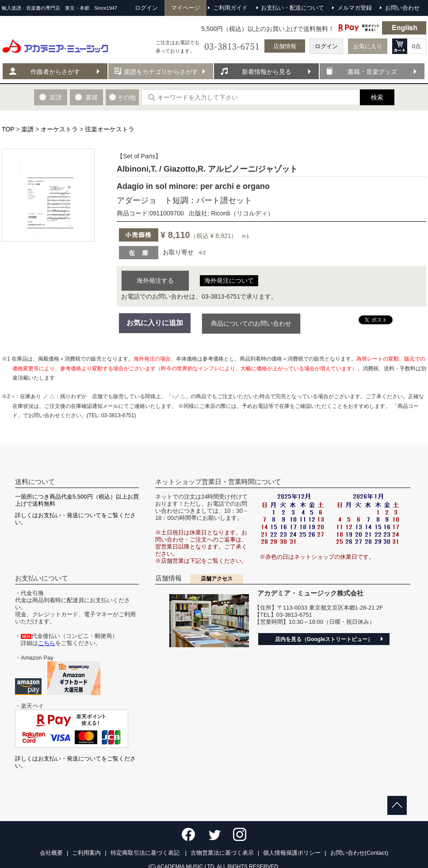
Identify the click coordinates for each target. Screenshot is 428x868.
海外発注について (229, 280)
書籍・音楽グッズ (372, 72)
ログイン (326, 46)
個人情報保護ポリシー (292, 853)
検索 (377, 97)
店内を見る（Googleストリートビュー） (324, 639)
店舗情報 (285, 46)
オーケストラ (59, 129)
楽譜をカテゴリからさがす (161, 72)
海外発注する (155, 280)
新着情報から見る (267, 72)
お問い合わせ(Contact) (359, 853)
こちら (47, 643)
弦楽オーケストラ (110, 129)
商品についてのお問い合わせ (251, 323)
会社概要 (51, 853)
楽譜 (27, 129)
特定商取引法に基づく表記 (146, 853)
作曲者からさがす (55, 72)
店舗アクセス (217, 579)
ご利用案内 (86, 853)
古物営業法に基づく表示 (222, 853)
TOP (8, 129)
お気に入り (368, 46)
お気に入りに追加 (155, 323)
